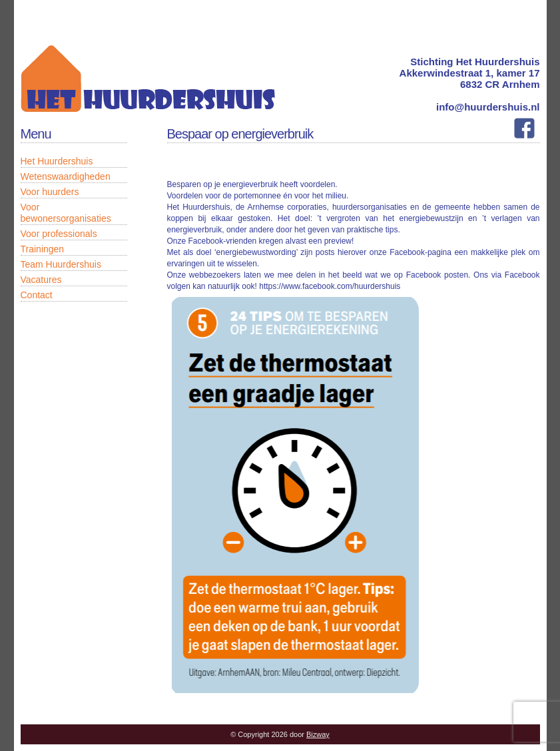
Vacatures (41, 280)
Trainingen (43, 249)
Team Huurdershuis (61, 264)
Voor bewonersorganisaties (66, 213)
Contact (37, 295)
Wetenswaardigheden (66, 176)
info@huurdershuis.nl (488, 107)
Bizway (318, 734)
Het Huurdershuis (57, 161)
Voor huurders (50, 192)
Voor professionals (59, 234)
